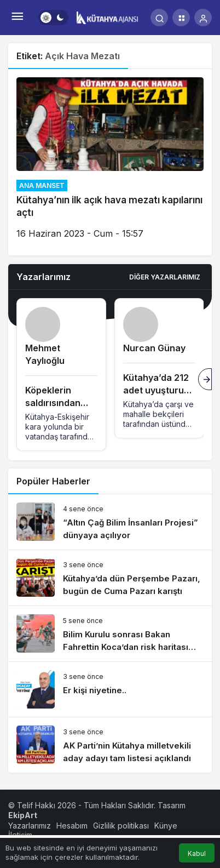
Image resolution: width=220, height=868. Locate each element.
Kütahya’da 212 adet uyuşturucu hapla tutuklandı (159, 390)
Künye (166, 826)
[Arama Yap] (159, 18)
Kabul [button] (197, 853)
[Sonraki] (205, 379)
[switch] (53, 18)
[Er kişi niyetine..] (110, 689)
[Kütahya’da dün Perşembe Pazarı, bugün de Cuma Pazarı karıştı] (110, 578)
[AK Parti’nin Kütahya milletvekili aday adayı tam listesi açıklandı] (110, 745)
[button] (181, 18)
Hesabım (72, 826)
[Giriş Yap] (203, 18)
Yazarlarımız (30, 826)
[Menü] (17, 18)
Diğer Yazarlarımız (165, 277)
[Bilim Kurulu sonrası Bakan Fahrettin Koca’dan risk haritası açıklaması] (110, 634)
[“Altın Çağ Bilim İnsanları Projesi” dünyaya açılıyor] (110, 522)
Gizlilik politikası (121, 826)
